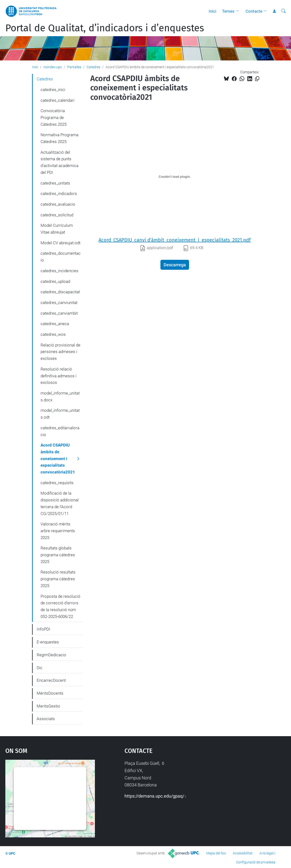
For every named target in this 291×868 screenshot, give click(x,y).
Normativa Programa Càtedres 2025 (59, 138)
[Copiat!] (257, 79)
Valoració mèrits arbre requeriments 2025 (58, 531)
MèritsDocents (50, 693)
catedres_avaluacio (58, 204)
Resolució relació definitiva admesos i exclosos (58, 376)
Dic (40, 668)
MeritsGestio (48, 706)
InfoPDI (43, 629)
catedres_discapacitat (60, 292)
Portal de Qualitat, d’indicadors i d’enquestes (105, 28)
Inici (212, 11)
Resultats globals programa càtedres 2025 (58, 555)
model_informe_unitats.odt (60, 414)
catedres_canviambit (59, 313)
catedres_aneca (55, 324)
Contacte (254, 11)
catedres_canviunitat (59, 303)
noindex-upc (53, 67)
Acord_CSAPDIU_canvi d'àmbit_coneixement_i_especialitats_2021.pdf (175, 240)
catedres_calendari (58, 100)
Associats (46, 719)
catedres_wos (53, 334)
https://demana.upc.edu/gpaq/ (154, 796)
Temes (228, 11)
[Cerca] (283, 11)
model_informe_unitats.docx (60, 396)
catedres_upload (55, 281)
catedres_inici (53, 90)
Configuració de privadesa (256, 862)
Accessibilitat (243, 853)
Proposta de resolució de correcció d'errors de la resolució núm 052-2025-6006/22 (60, 606)
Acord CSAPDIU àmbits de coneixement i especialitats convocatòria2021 (58, 459)
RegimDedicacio (51, 655)
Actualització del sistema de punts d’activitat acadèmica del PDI (59, 162)
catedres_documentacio (61, 257)
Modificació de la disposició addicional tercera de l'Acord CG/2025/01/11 (60, 503)
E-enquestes (48, 642)
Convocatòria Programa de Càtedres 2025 (54, 117)
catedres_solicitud (57, 215)
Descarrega (175, 265)
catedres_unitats (55, 183)
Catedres (93, 67)
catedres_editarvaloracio (60, 431)
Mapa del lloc (216, 853)
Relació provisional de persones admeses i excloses (60, 352)
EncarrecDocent (51, 680)
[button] (239, 11)
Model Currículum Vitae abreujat (57, 229)
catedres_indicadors (59, 194)
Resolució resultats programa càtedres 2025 (58, 579)
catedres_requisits (57, 483)
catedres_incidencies (59, 271)
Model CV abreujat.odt (60, 243)
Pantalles (74, 67)
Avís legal (266, 853)
